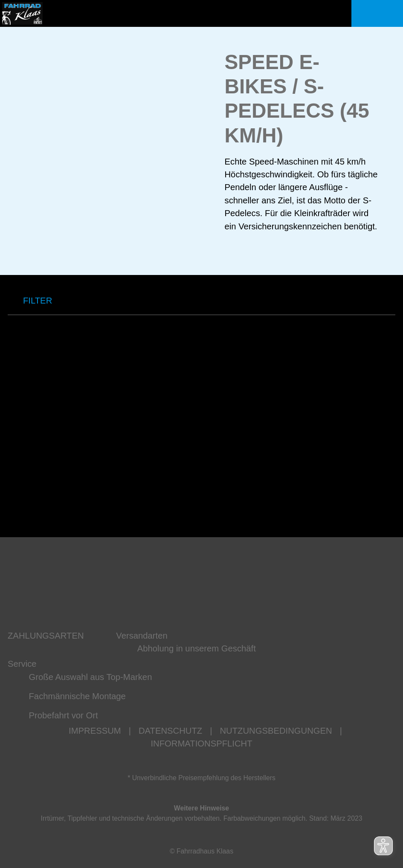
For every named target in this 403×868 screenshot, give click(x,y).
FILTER (30, 301)
